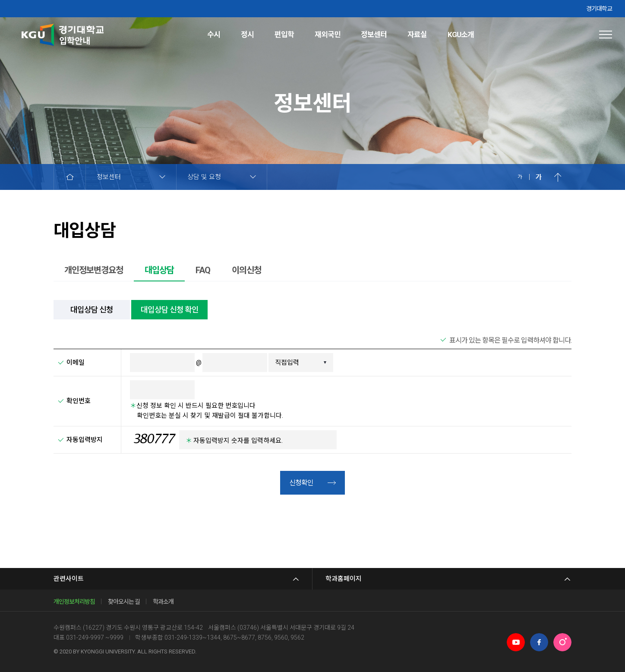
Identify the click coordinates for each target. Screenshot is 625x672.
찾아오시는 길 (124, 602)
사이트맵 (606, 35)
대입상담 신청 (92, 310)
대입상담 (159, 270)
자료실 (417, 35)
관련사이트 (69, 579)
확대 (539, 177)
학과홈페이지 (344, 579)
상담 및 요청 (204, 177)
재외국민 (328, 35)
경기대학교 (599, 9)
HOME (70, 177)
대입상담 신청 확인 (170, 310)
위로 (558, 177)
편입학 (284, 35)
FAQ (203, 270)
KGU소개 (461, 35)
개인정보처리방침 (74, 602)
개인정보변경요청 (94, 270)
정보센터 (374, 35)
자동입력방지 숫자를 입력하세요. (234, 441)
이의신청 (246, 270)
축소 (520, 177)
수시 (214, 35)
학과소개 (163, 602)
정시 (247, 35)
